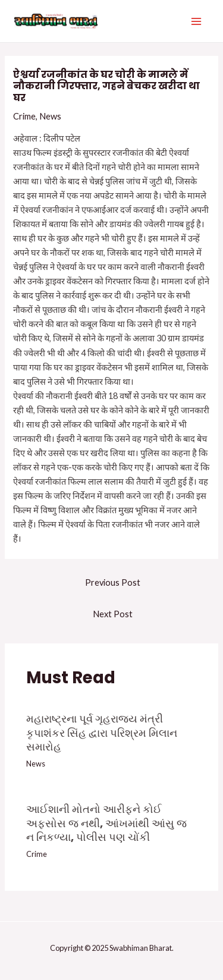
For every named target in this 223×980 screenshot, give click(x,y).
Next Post (113, 614)
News (50, 116)
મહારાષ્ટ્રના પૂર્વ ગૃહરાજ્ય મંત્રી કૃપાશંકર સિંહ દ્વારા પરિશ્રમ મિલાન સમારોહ (102, 733)
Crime (24, 116)
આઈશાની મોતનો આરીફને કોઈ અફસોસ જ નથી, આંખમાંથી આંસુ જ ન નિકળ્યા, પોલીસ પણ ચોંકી (106, 823)
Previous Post (113, 582)
